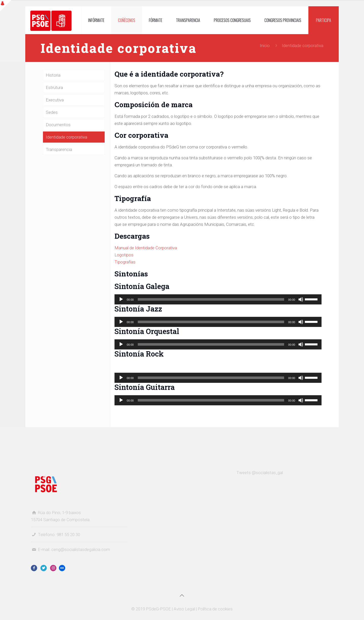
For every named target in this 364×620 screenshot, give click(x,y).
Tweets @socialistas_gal (260, 473)
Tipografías (125, 262)
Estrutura (54, 87)
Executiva (55, 100)
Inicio (265, 46)
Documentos (58, 125)
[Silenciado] (301, 299)
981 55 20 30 (68, 535)
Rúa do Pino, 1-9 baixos (59, 513)
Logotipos (124, 255)
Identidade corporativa (66, 137)
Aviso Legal (184, 609)
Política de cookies (215, 609)
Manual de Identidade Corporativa (146, 248)
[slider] (211, 299)
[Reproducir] (121, 299)
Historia (53, 75)
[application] (218, 299)
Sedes (52, 112)
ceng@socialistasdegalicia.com (81, 549)
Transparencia (59, 149)
